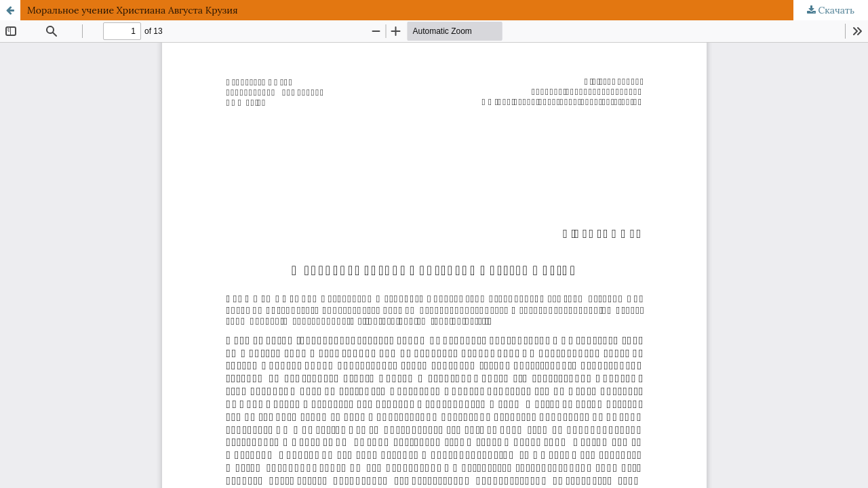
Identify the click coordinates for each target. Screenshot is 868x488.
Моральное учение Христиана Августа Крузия (133, 10)
